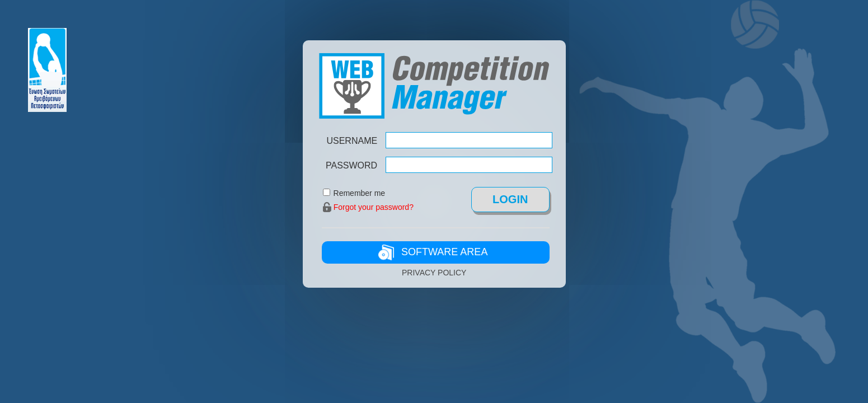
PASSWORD (351, 165)
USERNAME (352, 141)
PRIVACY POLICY (434, 273)
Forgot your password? (374, 207)
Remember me (360, 193)
